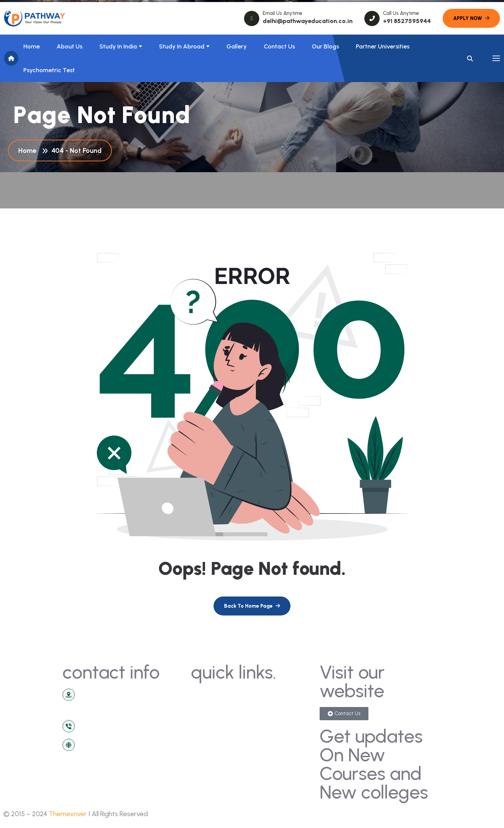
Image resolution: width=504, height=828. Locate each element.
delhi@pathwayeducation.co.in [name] (308, 21)
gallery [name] (265, 694)
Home (32, 46)
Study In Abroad (182, 46)
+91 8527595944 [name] (407, 21)
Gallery (237, 46)
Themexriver (68, 814)
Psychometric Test (49, 70)
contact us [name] (209, 694)
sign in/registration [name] (281, 707)
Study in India (118, 46)
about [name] (203, 719)
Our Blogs (325, 46)
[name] (35, 18)
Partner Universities (383, 46)
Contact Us (279, 46)
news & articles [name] (215, 707)
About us (69, 46)
